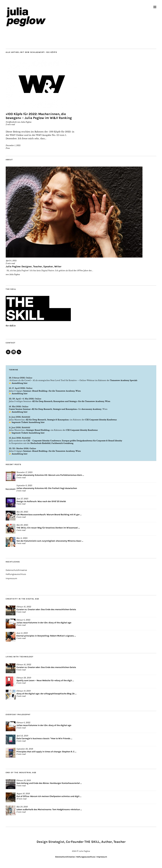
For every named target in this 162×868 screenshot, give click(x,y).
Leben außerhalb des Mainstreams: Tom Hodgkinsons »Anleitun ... (49, 809)
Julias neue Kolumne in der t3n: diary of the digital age (44, 623)
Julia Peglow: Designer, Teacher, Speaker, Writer (34, 266)
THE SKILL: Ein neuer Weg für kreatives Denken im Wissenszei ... (48, 528)
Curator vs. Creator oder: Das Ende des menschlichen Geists (46, 609)
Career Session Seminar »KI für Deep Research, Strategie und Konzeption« (43, 409)
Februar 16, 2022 (24, 607)
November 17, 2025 (25, 472)
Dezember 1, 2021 (13, 145)
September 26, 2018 (25, 749)
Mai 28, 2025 (22, 512)
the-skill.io (11, 326)
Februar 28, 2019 (24, 678)
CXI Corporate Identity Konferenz (101, 420)
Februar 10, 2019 (24, 780)
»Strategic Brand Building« (38, 430)
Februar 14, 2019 (24, 691)
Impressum (11, 578)
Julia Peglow (26, 122)
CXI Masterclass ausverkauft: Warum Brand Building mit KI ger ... (49, 515)
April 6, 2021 (11, 261)
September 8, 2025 (24, 486)
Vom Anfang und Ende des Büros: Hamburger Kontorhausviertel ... (49, 783)
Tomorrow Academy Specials (124, 380)
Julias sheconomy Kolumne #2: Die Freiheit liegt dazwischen (47, 488)
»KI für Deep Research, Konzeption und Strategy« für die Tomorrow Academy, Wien (71, 401)
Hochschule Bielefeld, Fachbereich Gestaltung (52, 443)
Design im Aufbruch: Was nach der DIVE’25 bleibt (41, 501)
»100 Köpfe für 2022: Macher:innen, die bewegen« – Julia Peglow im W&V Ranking (39, 116)
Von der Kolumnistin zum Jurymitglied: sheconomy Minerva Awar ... (50, 541)
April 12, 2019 (22, 736)
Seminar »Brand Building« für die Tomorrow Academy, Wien (52, 391)
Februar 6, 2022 (23, 620)
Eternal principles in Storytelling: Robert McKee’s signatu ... (46, 636)
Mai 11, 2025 (22, 538)
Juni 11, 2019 (22, 633)
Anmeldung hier (20, 383)
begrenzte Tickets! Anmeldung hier (28, 422)
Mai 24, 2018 (22, 807)
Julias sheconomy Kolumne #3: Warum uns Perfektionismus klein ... (50, 475)
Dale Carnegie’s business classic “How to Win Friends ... (44, 738)
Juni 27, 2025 (22, 499)
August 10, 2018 (23, 794)
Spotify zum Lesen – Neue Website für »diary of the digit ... (45, 680)
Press (8, 148)
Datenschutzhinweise (16, 570)
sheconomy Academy (91, 409)
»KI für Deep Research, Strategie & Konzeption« (47, 420)
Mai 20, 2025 (22, 525)
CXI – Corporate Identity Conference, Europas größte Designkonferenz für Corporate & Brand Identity (74, 441)
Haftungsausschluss (16, 574)
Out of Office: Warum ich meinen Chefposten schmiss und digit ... (49, 796)
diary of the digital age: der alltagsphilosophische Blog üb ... (46, 694)
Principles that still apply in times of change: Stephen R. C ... (46, 752)
